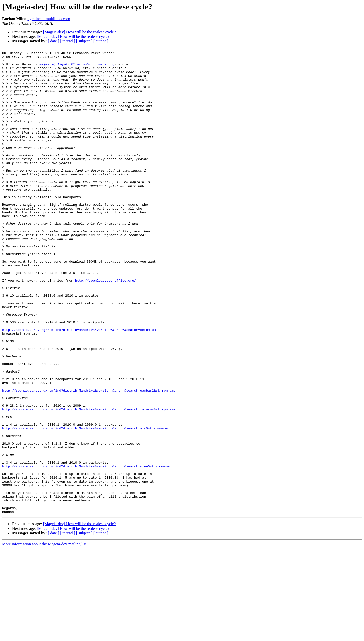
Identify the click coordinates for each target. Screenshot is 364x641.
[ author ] (101, 41)
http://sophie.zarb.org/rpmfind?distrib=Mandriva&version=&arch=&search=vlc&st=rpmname (85, 504)
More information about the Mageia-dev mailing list (44, 637)
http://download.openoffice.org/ (106, 327)
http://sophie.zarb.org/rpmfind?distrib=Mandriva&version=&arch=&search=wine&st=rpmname (86, 550)
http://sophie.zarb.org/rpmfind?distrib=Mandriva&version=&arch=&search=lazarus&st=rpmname (89, 481)
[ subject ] (84, 41)
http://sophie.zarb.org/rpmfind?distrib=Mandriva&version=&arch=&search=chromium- (80, 386)
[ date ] (53, 41)
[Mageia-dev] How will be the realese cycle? (79, 32)
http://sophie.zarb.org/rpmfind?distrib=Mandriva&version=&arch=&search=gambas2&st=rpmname (89, 459)
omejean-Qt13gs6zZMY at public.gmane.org (76, 67)
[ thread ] (68, 41)
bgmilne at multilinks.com (49, 19)
